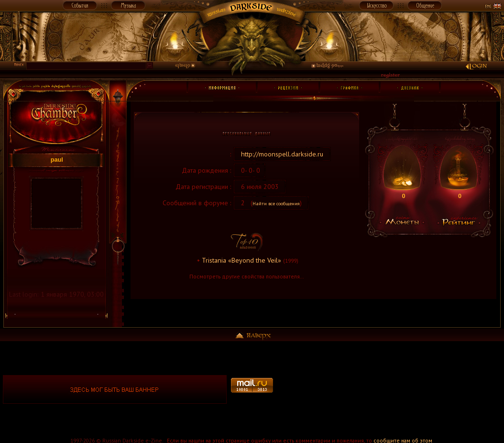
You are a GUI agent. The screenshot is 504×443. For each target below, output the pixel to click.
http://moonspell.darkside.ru (282, 154)
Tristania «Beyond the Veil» (241, 260)
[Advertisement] (389, 389)
